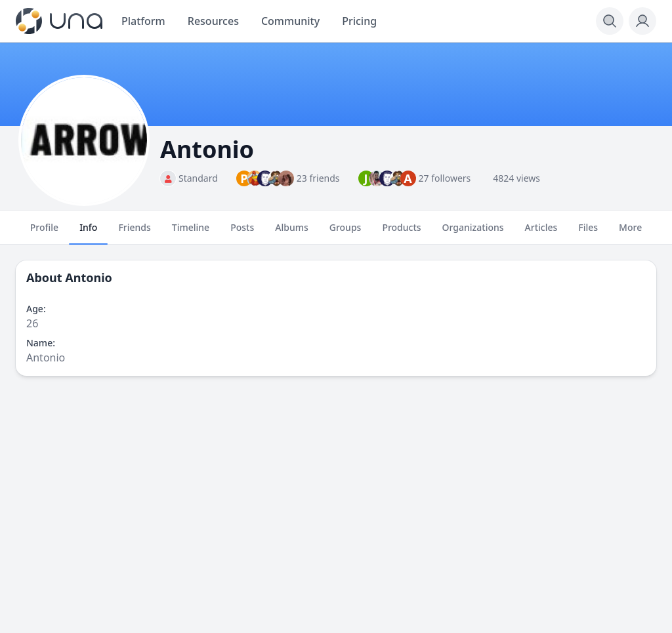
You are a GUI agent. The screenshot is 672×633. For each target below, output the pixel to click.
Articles (541, 233)
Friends (134, 233)
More (630, 233)
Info (88, 233)
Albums (291, 233)
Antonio (89, 277)
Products (401, 233)
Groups (346, 233)
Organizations (473, 233)
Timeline (191, 233)
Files (588, 233)
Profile (44, 233)
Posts (242, 233)
